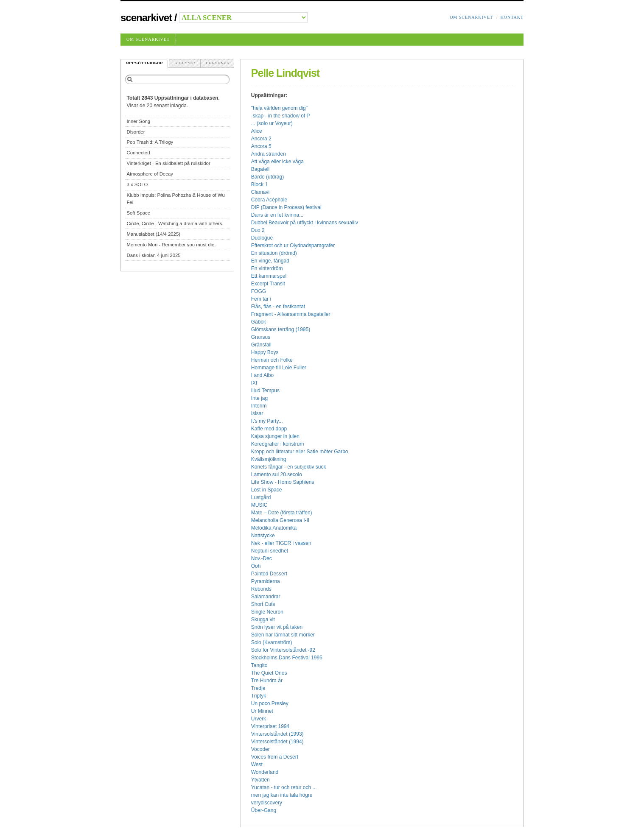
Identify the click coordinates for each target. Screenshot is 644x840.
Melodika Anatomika (274, 528)
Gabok (259, 322)
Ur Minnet (262, 711)
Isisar (257, 413)
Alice (257, 131)
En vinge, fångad (270, 261)
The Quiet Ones (269, 673)
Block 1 (259, 184)
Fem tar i (261, 299)
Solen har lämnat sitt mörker (283, 635)
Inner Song (138, 121)
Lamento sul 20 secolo (277, 474)
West (257, 765)
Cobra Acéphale (269, 200)
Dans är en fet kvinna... (277, 215)
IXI (254, 383)
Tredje (258, 688)
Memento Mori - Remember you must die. (171, 245)
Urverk (259, 719)
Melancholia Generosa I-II (280, 520)
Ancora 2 (261, 139)
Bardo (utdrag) (267, 177)
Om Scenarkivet (471, 17)
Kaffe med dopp (269, 429)
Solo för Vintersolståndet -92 (283, 650)
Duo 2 (258, 230)
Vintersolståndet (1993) (277, 734)
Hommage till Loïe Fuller (279, 368)
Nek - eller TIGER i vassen (281, 543)
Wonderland (265, 772)
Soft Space (138, 213)
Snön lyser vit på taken (277, 627)
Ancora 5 (261, 146)
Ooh (256, 566)
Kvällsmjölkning (269, 459)
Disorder (136, 132)
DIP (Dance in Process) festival (286, 207)
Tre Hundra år (267, 681)
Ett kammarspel (269, 276)
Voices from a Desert (275, 757)
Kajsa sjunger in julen (275, 436)
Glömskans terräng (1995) (281, 329)
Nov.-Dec (262, 558)
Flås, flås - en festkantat (278, 307)
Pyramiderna (266, 581)
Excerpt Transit (268, 284)
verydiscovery (267, 803)
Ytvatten (260, 780)
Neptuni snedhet (270, 551)
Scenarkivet (146, 18)
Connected (138, 153)
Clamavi (260, 192)
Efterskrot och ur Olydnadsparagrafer (293, 246)
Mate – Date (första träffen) (282, 513)
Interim (259, 406)
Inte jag (259, 398)
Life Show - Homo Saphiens (283, 482)
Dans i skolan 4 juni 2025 (153, 255)
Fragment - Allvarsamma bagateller (291, 314)
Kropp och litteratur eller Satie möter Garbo (300, 452)
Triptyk (259, 696)
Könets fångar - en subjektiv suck (289, 467)
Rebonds (261, 589)
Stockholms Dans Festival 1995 (287, 658)
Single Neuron (267, 612)
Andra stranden (269, 154)
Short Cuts (263, 604)
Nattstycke (263, 536)
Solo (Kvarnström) (272, 642)
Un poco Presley (270, 703)
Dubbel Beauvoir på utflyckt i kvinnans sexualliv (305, 223)
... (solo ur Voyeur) (272, 123)
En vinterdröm (267, 268)
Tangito (259, 665)
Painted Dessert (269, 574)
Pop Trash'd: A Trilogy (150, 142)
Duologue (262, 238)
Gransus (261, 337)
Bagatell (260, 169)
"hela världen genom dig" (279, 108)
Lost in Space (267, 490)
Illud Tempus (265, 391)
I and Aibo (262, 375)
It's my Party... (267, 421)
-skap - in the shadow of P (281, 116)
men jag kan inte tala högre (282, 795)
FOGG (259, 291)
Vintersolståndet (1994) (277, 742)
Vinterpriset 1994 (270, 726)
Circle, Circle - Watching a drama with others (174, 223)
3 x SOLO (137, 184)
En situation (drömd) (274, 253)
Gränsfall (261, 345)
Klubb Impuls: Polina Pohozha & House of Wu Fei (176, 199)
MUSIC (259, 505)
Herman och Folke (272, 360)
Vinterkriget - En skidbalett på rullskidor (168, 163)
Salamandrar (266, 597)
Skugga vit (263, 620)
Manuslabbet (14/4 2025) (153, 234)
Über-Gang (264, 810)
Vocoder (260, 749)
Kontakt (512, 17)
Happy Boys (265, 352)
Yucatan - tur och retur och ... (284, 787)
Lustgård (261, 497)
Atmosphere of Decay (150, 174)
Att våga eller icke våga (277, 162)
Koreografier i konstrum (278, 444)
